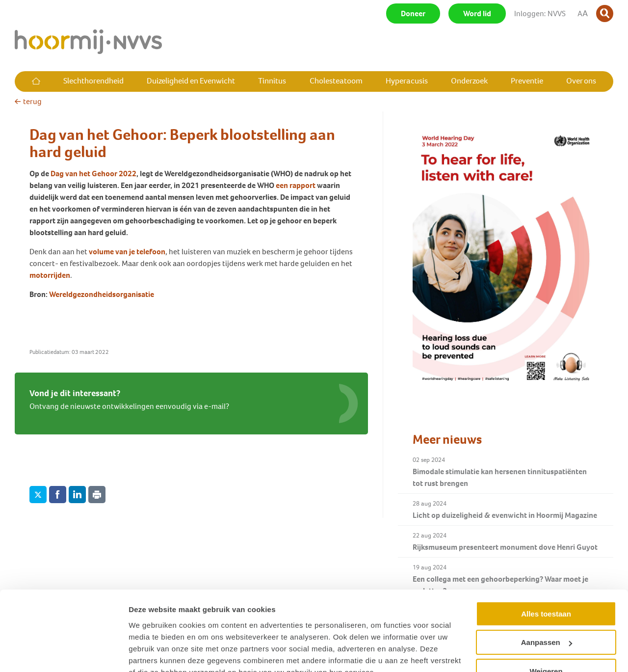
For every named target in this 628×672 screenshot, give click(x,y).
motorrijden (50, 275)
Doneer (413, 13)
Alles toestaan (546, 567)
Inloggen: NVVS (540, 13)
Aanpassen (547, 596)
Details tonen (152, 653)
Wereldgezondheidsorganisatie (102, 294)
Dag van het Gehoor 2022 (93, 174)
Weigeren (546, 625)
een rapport (296, 185)
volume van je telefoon (127, 252)
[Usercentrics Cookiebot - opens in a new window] (64, 653)
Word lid (477, 13)
